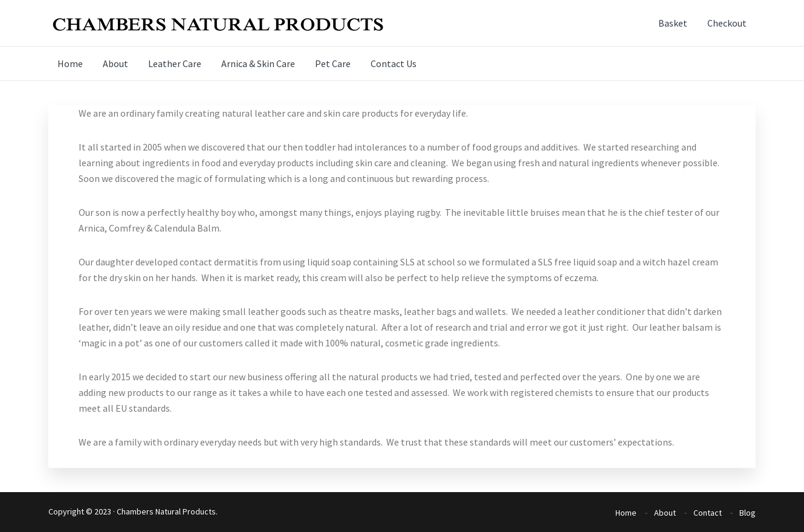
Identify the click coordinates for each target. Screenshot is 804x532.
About (665, 513)
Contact (708, 513)
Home (626, 513)
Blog (747, 513)
